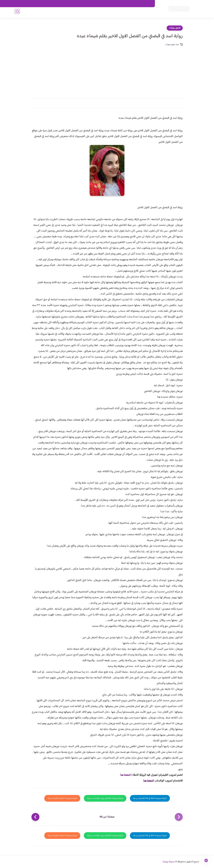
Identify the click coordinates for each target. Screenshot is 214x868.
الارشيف (73, 4)
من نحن (121, 4)
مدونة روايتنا (169, 862)
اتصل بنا (148, 4)
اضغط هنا (126, 775)
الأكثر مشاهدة (113, 13)
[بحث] (17, 13)
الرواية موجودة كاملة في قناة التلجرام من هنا (150, 798)
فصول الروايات (144, 13)
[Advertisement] (107, 70)
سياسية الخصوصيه (88, 4)
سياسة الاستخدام (107, 4)
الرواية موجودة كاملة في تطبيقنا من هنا (62, 798)
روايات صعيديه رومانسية (91, 13)
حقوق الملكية (134, 4)
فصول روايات (175, 28)
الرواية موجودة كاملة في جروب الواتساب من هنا (105, 798)
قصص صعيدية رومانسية (64, 13)
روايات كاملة (128, 13)
